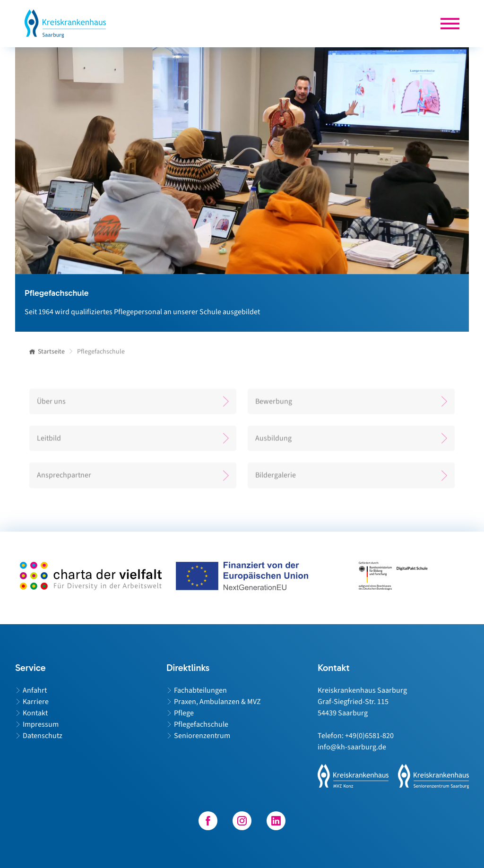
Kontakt (35, 713)
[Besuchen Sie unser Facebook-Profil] (208, 821)
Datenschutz (43, 736)
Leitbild (49, 441)
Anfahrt (35, 690)
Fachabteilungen (200, 690)
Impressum (41, 724)
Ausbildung (273, 441)
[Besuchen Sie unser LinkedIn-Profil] (276, 821)
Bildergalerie (276, 478)
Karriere (36, 702)
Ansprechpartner (64, 478)
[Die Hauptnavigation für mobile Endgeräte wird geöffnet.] (450, 24)
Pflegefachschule (201, 724)
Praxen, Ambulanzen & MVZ (217, 702)
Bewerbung (274, 404)
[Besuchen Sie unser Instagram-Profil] (242, 821)
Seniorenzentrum (202, 736)
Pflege (184, 713)
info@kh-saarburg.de (352, 747)
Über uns (51, 404)
